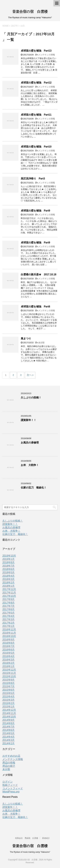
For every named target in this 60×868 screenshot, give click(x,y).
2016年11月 (9, 633)
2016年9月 (9, 640)
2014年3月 (9, 740)
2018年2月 (9, 583)
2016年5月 (9, 653)
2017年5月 (9, 613)
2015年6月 (9, 690)
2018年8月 (9, 562)
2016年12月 (9, 629)
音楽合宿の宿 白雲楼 (30, 12)
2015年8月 (9, 683)
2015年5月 (9, 693)
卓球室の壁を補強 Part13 (36, 51)
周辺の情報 (9, 763)
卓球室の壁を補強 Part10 (36, 147)
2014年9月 (9, 720)
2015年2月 (9, 703)
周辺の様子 (9, 766)
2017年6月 (9, 609)
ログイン (8, 782)
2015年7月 (9, 686)
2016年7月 (9, 646)
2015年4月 (9, 696)
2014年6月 (9, 730)
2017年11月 (9, 593)
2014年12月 (9, 710)
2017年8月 (9, 603)
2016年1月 (9, 666)
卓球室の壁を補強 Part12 (36, 83)
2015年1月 (9, 707)
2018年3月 (9, 579)
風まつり (26, 338)
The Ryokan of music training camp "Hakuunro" (30, 852)
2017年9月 (9, 599)
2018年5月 (9, 572)
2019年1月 (9, 559)
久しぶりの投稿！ (31, 398)
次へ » (30, 375)
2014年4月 (9, 737)
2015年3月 (9, 700)
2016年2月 (9, 663)
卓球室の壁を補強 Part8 (35, 307)
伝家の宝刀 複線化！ (34, 488)
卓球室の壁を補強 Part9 (35, 211)
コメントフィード (13, 788)
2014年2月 (9, 743)
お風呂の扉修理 (30, 443)
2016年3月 (9, 660)
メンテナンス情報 (47, 55)
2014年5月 (9, 733)
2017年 (15, 26)
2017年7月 (9, 606)
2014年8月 (9, 723)
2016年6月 (9, 650)
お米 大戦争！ (30, 465)
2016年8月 (9, 643)
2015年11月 (9, 673)
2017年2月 (9, 623)
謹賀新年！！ (28, 420)
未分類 (41, 343)
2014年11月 (9, 713)
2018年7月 (9, 566)
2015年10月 (9, 676)
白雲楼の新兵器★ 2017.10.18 (39, 274)
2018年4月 (9, 576)
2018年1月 (9, 586)
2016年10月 (9, 636)
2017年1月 (9, 626)
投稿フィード (10, 785)
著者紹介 (46, 838)
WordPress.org (11, 792)
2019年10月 (9, 556)
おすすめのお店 (11, 756)
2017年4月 (9, 616)
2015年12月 (9, 670)
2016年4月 (9, 656)
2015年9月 (9, 680)
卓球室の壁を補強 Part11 (36, 115)
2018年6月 (9, 569)
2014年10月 (9, 717)
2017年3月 (9, 619)
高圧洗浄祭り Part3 (33, 179)
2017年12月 (9, 589)
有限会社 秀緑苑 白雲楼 (27, 838)
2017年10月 (9, 596)
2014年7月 (9, 727)
